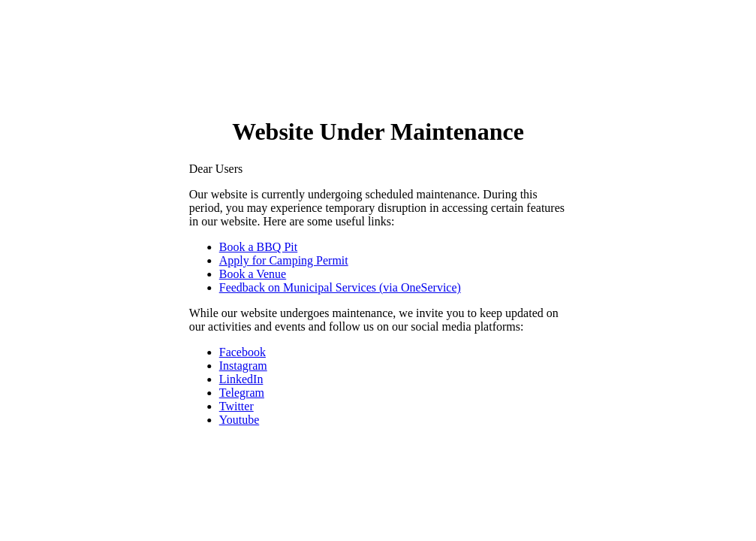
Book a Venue (253, 274)
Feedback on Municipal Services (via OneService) (340, 287)
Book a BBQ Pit (258, 247)
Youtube (239, 420)
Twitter (236, 406)
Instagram (243, 366)
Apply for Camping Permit (284, 260)
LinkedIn (241, 379)
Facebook (242, 352)
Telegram (242, 393)
